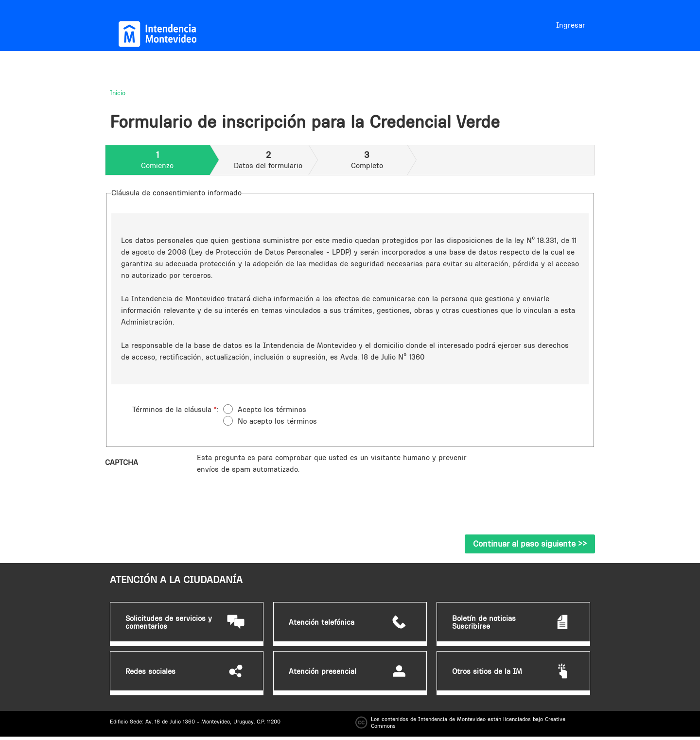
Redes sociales (150, 671)
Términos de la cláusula (175, 409)
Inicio (118, 93)
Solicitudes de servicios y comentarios (169, 622)
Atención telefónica (322, 622)
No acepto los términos (277, 421)
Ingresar (571, 25)
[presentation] (271, 494)
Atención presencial (323, 671)
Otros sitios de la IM (487, 671)
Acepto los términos (272, 409)
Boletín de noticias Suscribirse (484, 622)
